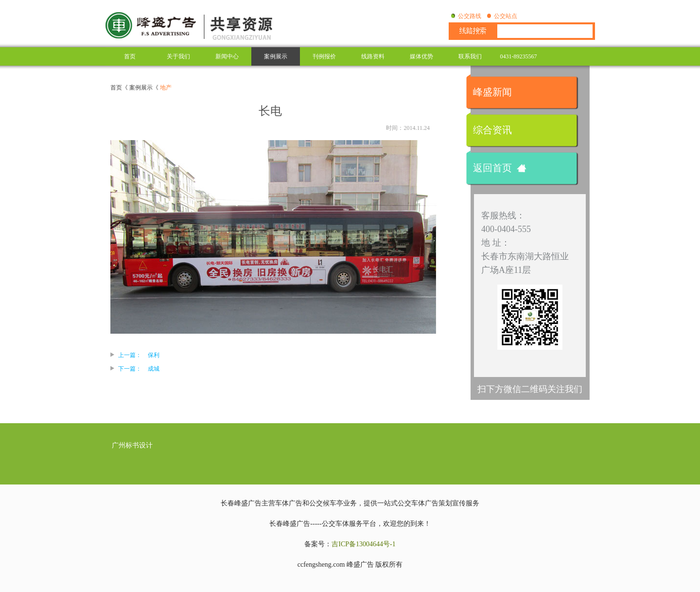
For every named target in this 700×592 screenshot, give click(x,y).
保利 (154, 355)
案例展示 (276, 56)
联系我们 (470, 56)
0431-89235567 (519, 56)
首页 (130, 56)
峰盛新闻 (492, 92)
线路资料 (373, 56)
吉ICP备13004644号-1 (363, 544)
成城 (154, 369)
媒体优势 (421, 56)
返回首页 (492, 168)
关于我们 (178, 56)
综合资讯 (492, 130)
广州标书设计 (132, 445)
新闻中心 (227, 56)
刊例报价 (324, 56)
